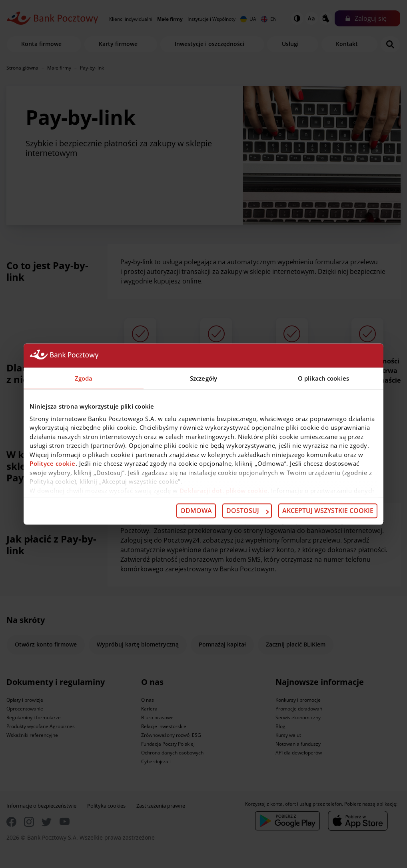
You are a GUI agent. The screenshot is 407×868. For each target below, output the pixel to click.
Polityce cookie (53, 463)
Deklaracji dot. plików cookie (224, 491)
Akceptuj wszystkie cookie (328, 511)
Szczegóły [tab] (203, 378)
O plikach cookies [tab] (323, 378)
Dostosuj (247, 511)
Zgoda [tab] (84, 378)
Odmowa (196, 511)
